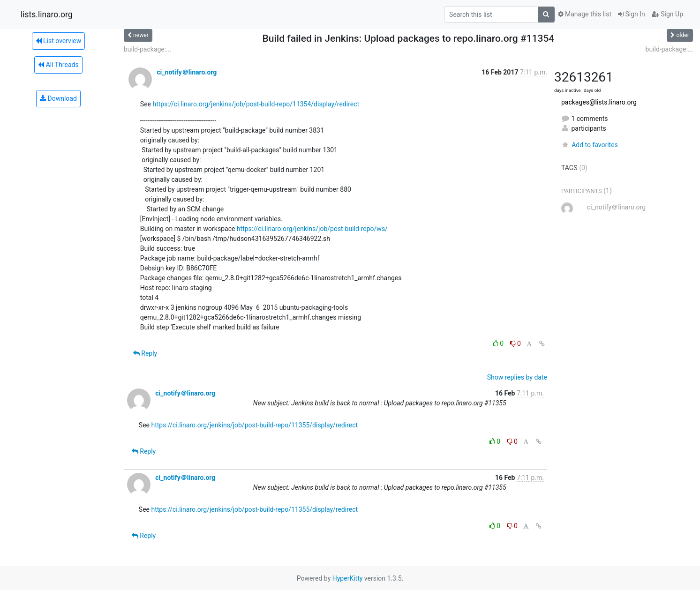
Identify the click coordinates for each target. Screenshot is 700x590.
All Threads (58, 65)
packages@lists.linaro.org (599, 102)
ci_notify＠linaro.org (187, 72)
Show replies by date (517, 377)
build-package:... (147, 49)
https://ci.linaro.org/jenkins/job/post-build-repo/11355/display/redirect (254, 425)
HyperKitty (348, 578)
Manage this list (585, 14)
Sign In (632, 14)
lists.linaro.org (47, 15)
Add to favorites (590, 145)
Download (58, 98)
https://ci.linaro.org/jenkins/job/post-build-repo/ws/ (312, 229)
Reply (145, 353)
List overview (59, 41)
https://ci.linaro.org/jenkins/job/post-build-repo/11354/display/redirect (256, 104)
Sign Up (667, 14)
